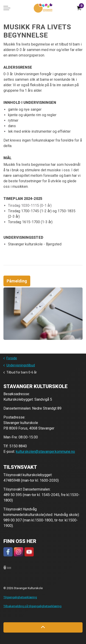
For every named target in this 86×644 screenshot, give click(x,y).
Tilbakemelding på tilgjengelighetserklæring (32, 606)
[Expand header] (7, 8)
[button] (7, 567)
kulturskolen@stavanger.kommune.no (45, 452)
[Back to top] (43, 627)
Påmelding (17, 281)
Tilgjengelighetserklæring (20, 597)
